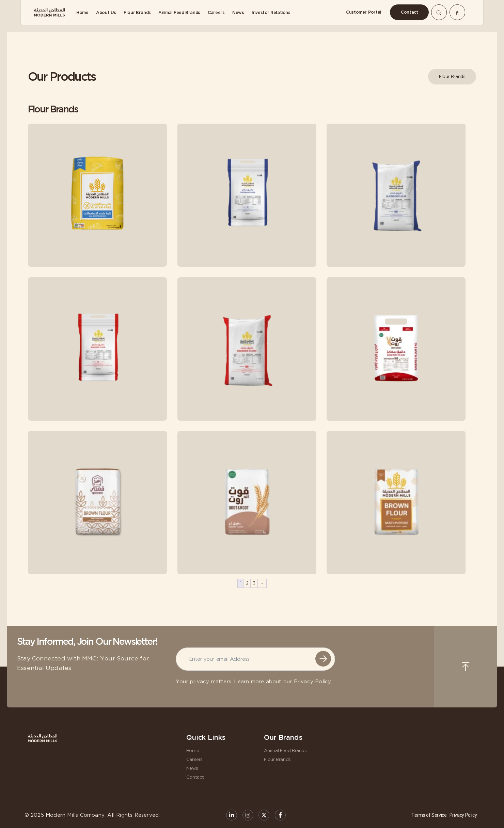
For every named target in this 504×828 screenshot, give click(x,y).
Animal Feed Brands (285, 751)
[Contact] (409, 12)
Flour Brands (277, 759)
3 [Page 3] (254, 583)
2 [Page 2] (247, 583)
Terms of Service (429, 815)
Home (193, 751)
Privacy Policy (313, 682)
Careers (194, 759)
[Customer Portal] (364, 12)
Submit (323, 659)
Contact (195, 777)
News (192, 768)
